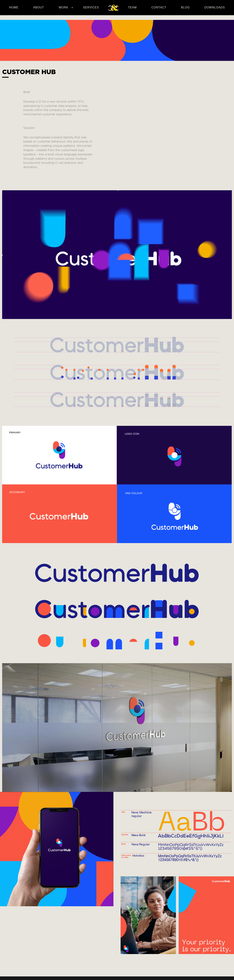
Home (14, 7)
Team (132, 7)
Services (91, 7)
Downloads (215, 7)
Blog (185, 7)
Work (64, 7)
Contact (159, 7)
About (39, 7)
